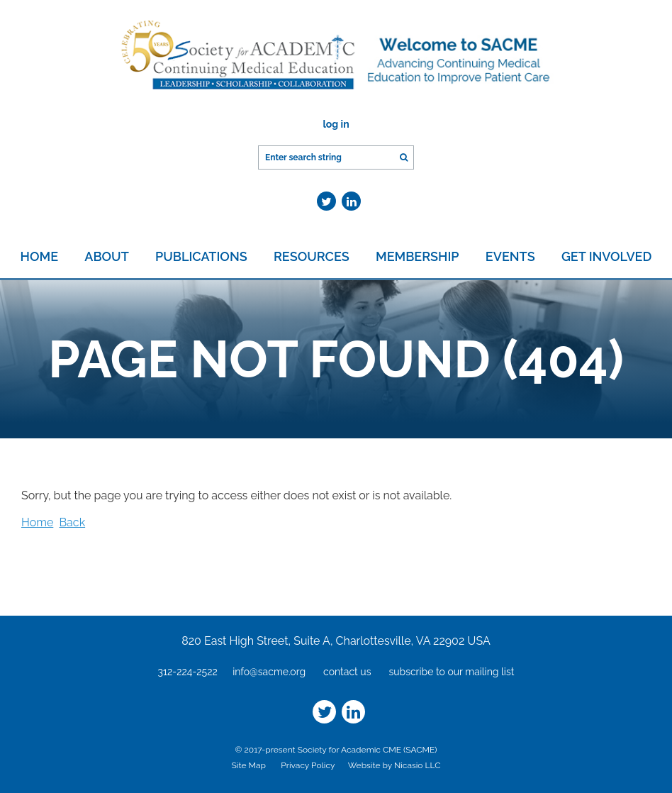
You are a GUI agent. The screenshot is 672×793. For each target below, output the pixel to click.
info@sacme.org (269, 672)
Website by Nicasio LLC (394, 765)
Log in (336, 124)
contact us (347, 672)
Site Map (249, 765)
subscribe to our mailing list (451, 672)
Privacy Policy (308, 765)
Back (72, 522)
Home (37, 522)
